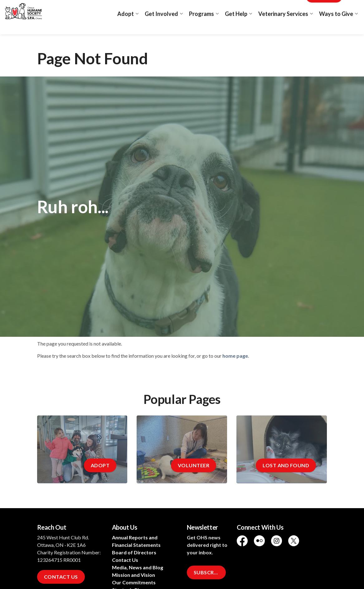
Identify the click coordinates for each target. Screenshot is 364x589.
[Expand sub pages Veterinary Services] (311, 26)
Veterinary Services (283, 26)
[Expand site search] (353, 9)
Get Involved (161, 26)
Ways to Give (336, 26)
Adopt (126, 26)
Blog (295, 9)
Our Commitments (134, 582)
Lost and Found (268, 9)
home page (235, 356)
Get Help (236, 26)
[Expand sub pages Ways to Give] (356, 26)
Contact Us (61, 577)
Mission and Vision (133, 575)
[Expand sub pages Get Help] (250, 26)
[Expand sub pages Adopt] (137, 26)
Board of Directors (134, 552)
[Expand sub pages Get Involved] (181, 26)
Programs (201, 26)
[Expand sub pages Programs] (217, 26)
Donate (324, 9)
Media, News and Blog (138, 567)
